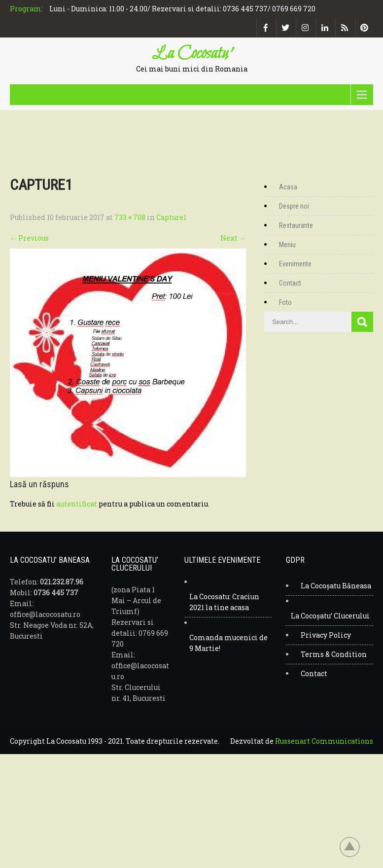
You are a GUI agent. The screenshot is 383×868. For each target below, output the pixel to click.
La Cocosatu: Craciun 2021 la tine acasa (224, 602)
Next (233, 238)
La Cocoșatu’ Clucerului (330, 616)
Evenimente (295, 264)
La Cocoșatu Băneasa (336, 586)
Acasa (288, 187)
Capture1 (171, 217)
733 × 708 (130, 217)
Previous (29, 238)
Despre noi (294, 206)
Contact (290, 283)
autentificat (77, 504)
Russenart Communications (324, 741)
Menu (34, 94)
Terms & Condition (334, 654)
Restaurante (296, 225)
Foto (285, 302)
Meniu (287, 245)
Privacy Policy (326, 635)
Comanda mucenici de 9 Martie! (228, 643)
